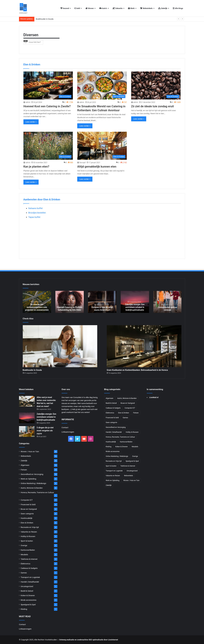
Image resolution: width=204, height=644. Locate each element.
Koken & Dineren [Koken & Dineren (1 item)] (121, 447)
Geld (77, 8)
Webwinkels (146, 8)
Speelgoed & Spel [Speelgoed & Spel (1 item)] (132, 461)
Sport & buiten (27, 541)
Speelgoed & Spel (28, 604)
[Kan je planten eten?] (48, 146)
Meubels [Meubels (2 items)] (135, 447)
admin (28, 102)
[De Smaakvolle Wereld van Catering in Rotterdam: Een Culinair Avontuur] (102, 85)
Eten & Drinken (27, 523)
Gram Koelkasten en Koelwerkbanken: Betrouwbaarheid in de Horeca (137, 370)
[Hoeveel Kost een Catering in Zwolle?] (48, 85)
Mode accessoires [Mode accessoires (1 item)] (113, 451)
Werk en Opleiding (28, 479)
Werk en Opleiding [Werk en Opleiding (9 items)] (113, 480)
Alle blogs (178, 8)
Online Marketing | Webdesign (34, 483)
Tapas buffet (34, 217)
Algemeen (25, 465)
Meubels (24, 554)
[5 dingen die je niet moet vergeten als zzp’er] (27, 431)
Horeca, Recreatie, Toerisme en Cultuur (37, 492)
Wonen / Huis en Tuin (30, 451)
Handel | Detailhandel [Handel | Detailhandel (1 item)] (114, 432)
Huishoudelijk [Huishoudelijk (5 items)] (111, 442)
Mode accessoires (29, 600)
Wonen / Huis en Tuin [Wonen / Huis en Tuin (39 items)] (131, 480)
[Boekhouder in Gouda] (60, 346)
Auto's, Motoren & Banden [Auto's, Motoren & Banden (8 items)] (127, 398)
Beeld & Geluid (27, 591)
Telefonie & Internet (29, 559)
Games (24, 573)
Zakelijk (163, 8)
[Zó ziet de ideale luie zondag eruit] (156, 85)
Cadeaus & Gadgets (29, 568)
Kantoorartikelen (28, 550)
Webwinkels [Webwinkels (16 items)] (128, 476)
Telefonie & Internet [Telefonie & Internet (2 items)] (128, 466)
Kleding (24, 609)
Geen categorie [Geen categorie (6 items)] (112, 422)
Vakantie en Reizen (29, 532)
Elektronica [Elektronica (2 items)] (110, 413)
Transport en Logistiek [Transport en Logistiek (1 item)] (114, 471)
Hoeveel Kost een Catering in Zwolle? (47, 106)
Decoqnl (82, 163)
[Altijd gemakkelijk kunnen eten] (102, 146)
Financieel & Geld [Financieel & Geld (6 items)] (112, 418)
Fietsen (24, 470)
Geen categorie (27, 514)
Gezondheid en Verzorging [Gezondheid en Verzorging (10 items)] (116, 427)
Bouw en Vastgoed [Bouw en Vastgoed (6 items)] (128, 403)
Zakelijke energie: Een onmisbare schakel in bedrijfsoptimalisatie (135, 307)
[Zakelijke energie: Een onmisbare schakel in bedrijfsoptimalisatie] (27, 418)
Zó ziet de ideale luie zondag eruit (153, 106)
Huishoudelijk (27, 518)
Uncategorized (27, 586)
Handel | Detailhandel (30, 582)
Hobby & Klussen (28, 536)
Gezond (65, 8)
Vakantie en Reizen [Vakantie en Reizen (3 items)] (113, 476)
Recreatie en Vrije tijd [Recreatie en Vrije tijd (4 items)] (114, 461)
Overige (24, 545)
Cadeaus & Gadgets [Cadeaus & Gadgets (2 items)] (113, 408)
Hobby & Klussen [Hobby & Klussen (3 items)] (132, 432)
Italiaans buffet (35, 208)
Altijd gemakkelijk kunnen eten (97, 167)
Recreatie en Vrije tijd (30, 527)
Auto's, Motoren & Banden (32, 488)
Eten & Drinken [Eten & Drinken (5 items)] (124, 413)
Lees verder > (31, 122)
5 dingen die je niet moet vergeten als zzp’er (45, 431)
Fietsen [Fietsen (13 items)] (136, 413)
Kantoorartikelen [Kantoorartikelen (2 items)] (126, 442)
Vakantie (118, 8)
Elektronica (25, 564)
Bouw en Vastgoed (29, 509)
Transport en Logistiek (30, 577)
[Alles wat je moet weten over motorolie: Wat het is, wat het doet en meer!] (27, 401)
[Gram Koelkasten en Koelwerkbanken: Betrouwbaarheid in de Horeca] (144, 346)
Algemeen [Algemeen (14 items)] (110, 398)
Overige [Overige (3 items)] (135, 456)
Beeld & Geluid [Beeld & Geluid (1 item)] (111, 403)
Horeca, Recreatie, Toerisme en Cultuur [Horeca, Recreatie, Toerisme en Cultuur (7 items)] (120, 437)
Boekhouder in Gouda (45, 19)
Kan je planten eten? (36, 167)
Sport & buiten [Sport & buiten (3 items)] (111, 466)
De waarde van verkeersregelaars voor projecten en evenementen (37, 307)
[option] (37, 302)
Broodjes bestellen (37, 213)
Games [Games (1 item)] (125, 418)
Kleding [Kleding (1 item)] (109, 447)
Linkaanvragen (25, 629)
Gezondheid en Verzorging (32, 474)
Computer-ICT (27, 500)
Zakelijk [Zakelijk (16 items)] (109, 485)
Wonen (90, 8)
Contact (22, 624)
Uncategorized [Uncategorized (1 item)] (132, 471)
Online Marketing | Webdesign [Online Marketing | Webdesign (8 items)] (117, 456)
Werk (131, 8)
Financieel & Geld (28, 504)
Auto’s (103, 8)
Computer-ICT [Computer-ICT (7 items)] (130, 408)
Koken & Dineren (28, 595)
